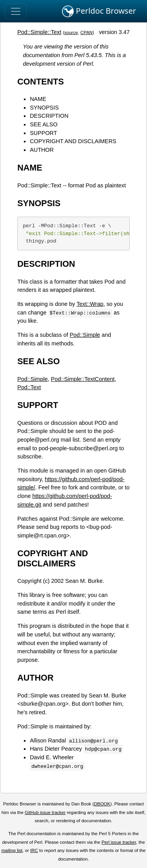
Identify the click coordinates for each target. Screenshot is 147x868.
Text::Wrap (90, 304)
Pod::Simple (85, 335)
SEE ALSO (44, 124)
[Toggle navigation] (16, 11)
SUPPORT (43, 133)
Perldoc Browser (99, 11)
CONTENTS (41, 82)
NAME (38, 99)
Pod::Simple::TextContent (83, 379)
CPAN (86, 32)
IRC (34, 850)
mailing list (12, 850)
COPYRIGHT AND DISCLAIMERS (73, 141)
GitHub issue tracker (45, 812)
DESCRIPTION (49, 116)
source (71, 32)
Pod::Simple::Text (39, 32)
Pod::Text (29, 387)
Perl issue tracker (119, 842)
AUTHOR (42, 150)
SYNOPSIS (44, 108)
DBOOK (102, 804)
